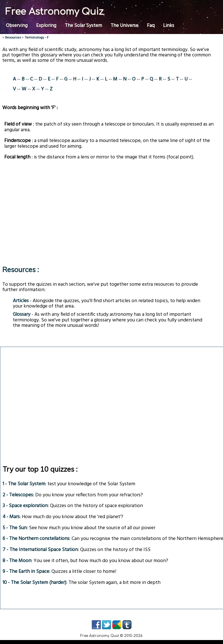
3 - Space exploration (25, 506)
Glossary (22, 314)
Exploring (46, 25)
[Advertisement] (108, 211)
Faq (151, 25)
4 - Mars (11, 517)
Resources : (21, 269)
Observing (17, 25)
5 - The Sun (15, 528)
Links (169, 25)
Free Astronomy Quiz (54, 12)
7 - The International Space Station (40, 550)
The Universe (124, 25)
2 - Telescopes (18, 495)
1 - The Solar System (24, 484)
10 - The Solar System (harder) (34, 583)
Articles (21, 301)
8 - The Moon (17, 561)
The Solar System (83, 25)
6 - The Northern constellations (36, 539)
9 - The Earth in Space (26, 572)
